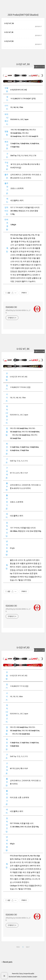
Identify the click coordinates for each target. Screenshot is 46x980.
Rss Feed (11, 977)
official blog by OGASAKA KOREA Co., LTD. (18, 312)
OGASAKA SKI (11, 307)
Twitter (18, 977)
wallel (32, 974)
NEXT (28, 947)
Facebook (24, 977)
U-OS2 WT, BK (9, 32)
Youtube (30, 977)
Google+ (35, 977)
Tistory (21, 974)
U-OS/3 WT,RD (9, 41)
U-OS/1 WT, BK (9, 23)
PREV (18, 947)
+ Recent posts (7, 962)
